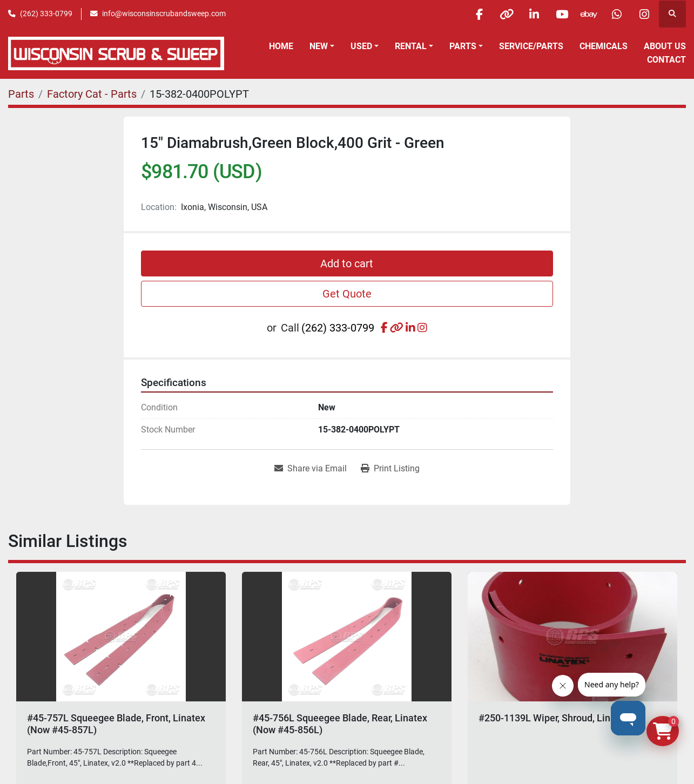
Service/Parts (531, 46)
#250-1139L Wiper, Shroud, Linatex (554, 718)
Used (361, 46)
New (319, 46)
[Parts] (21, 94)
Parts (463, 46)
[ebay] (589, 14)
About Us (665, 46)
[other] (507, 14)
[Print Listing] (390, 469)
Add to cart (347, 263)
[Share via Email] (311, 469)
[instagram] (644, 14)
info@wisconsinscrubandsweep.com (164, 13)
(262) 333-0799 (46, 13)
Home (281, 46)
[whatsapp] (617, 14)
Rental (411, 46)
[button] (322, 46)
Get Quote (347, 294)
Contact (666, 60)
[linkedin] (534, 14)
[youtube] (562, 14)
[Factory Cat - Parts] (92, 94)
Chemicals (604, 46)
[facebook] (479, 14)
